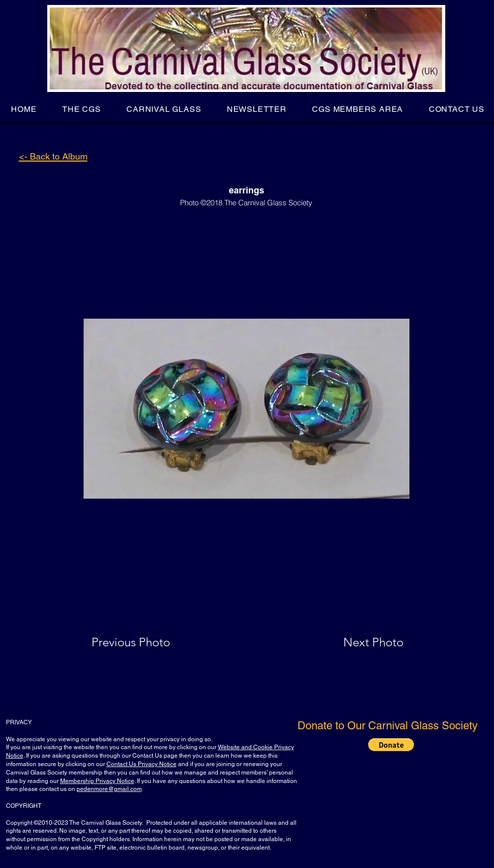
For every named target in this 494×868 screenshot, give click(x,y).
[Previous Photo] (145, 642)
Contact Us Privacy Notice (142, 764)
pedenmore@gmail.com (109, 789)
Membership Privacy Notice (97, 781)
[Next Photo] (354, 642)
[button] (81, 109)
